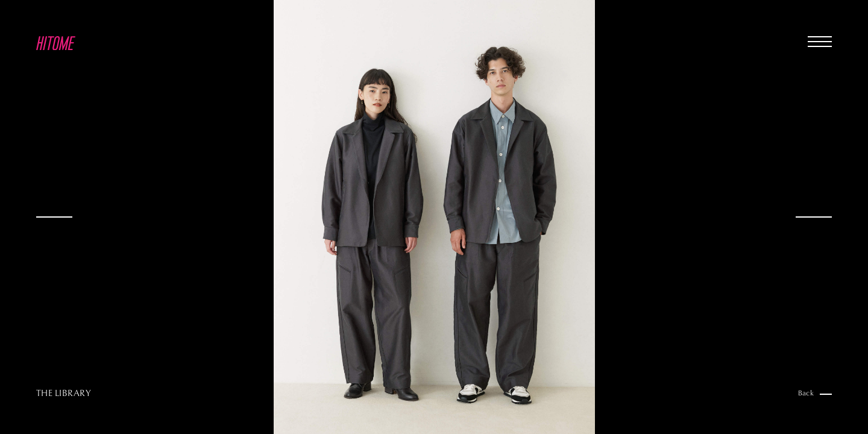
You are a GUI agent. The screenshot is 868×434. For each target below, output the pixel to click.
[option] (434, 217)
